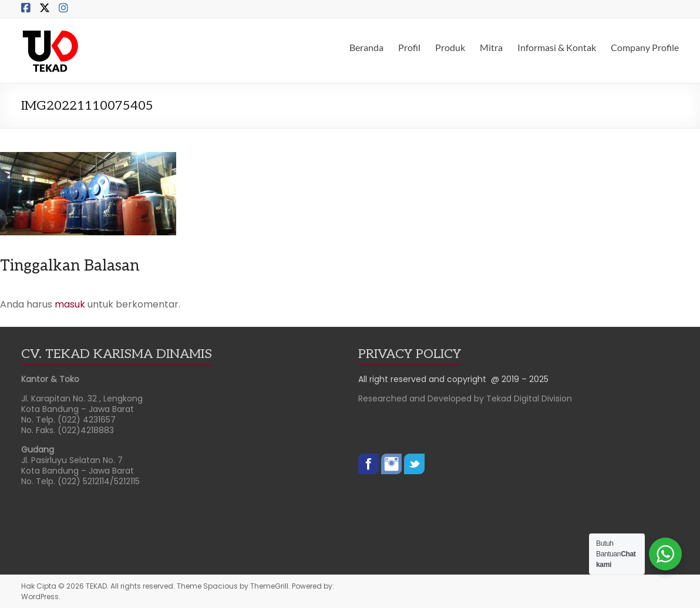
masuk (70, 304)
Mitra (491, 47)
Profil (409, 47)
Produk (450, 47)
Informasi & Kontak (557, 47)
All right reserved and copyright (425, 379)
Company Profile (645, 47)
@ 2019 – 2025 (520, 379)
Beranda (366, 47)
